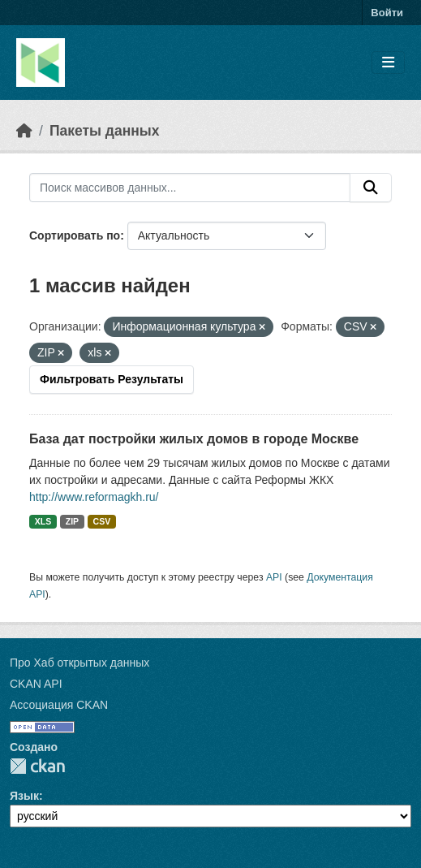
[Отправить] (371, 188)
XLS (43, 521)
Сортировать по (75, 235)
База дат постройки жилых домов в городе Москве (194, 439)
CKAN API (36, 684)
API (274, 577)
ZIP (72, 521)
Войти (387, 13)
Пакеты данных (105, 131)
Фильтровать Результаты (112, 379)
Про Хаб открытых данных (79, 663)
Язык (24, 796)
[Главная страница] (24, 131)
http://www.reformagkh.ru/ (94, 497)
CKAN (37, 766)
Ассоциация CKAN (59, 705)
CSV (102, 521)
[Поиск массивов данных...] (190, 188)
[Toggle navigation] (388, 63)
